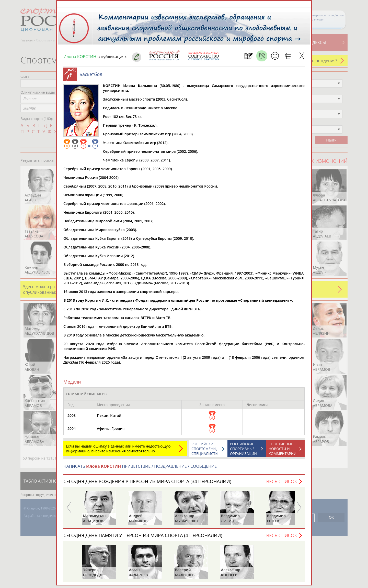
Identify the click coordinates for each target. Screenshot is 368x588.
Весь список (282, 484)
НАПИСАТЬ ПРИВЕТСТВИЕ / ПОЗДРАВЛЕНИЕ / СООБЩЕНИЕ (140, 469)
